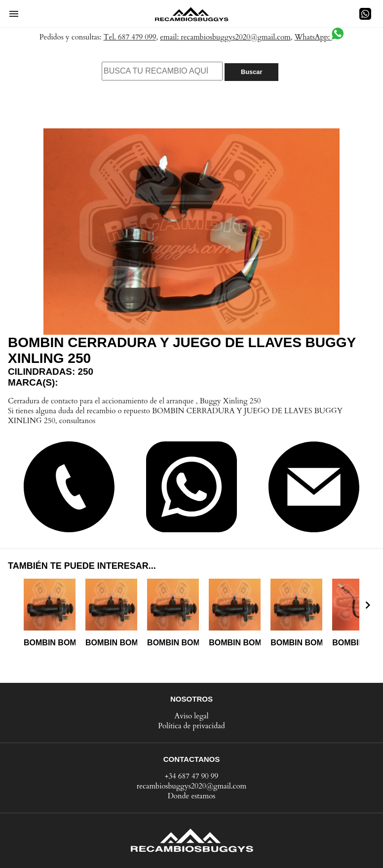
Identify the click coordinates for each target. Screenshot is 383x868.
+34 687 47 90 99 (192, 776)
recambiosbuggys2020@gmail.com (192, 786)
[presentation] (368, 605)
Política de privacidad (191, 726)
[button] (14, 14)
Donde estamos (192, 796)
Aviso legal (191, 716)
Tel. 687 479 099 (130, 37)
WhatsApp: (319, 37)
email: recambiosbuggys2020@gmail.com (225, 37)
